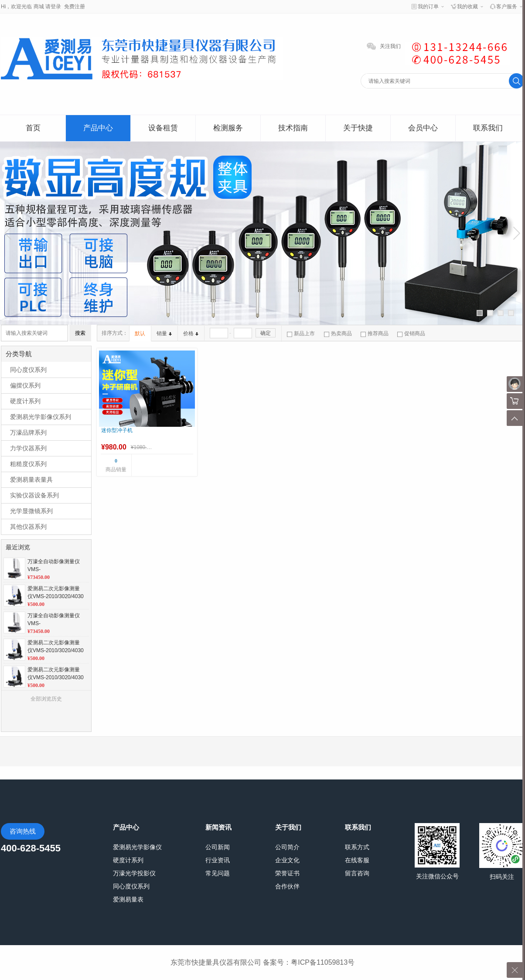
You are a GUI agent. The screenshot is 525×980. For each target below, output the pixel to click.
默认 (140, 333)
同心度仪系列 (28, 370)
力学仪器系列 (28, 448)
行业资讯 (218, 860)
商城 (39, 7)
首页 (33, 128)
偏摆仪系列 (25, 385)
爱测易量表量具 (31, 480)
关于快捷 (358, 128)
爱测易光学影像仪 (137, 847)
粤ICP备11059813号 (323, 962)
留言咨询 (357, 873)
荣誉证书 (287, 873)
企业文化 (287, 860)
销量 (164, 333)
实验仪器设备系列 (34, 495)
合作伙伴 (287, 886)
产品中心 (98, 128)
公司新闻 (218, 847)
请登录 (53, 7)
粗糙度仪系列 (28, 464)
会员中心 (423, 128)
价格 (191, 333)
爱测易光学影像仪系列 (41, 417)
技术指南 (293, 128)
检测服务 (228, 128)
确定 (266, 333)
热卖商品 (338, 333)
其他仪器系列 (28, 527)
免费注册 (75, 7)
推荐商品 (375, 333)
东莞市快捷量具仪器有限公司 (216, 962)
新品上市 (301, 333)
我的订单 (428, 7)
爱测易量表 (128, 899)
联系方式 (357, 847)
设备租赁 (163, 128)
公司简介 (287, 847)
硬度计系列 (25, 401)
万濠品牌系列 (28, 432)
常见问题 (218, 873)
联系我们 (488, 128)
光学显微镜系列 (31, 511)
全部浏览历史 (46, 699)
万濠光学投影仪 (134, 873)
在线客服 (357, 860)
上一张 (9, 233)
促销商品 (411, 333)
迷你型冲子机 (117, 430)
